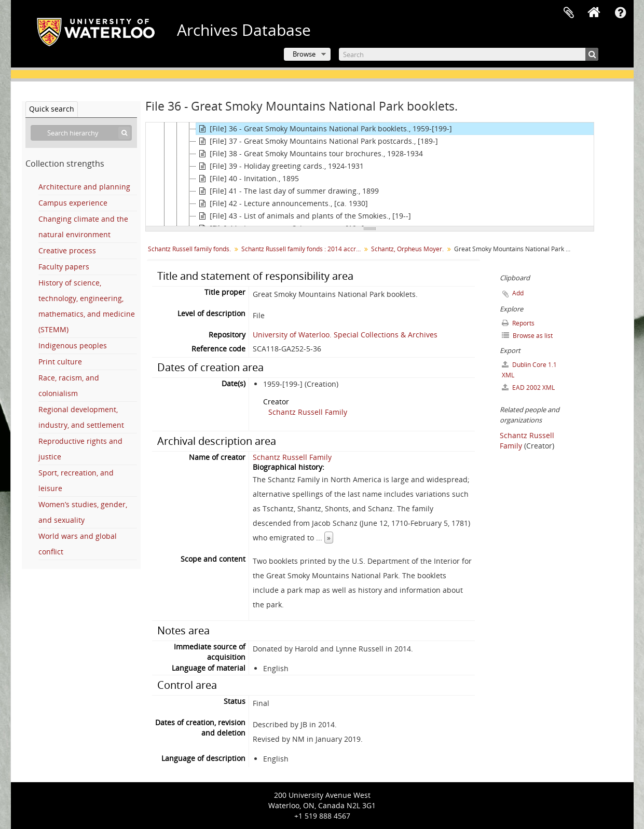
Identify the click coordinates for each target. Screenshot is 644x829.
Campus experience (73, 203)
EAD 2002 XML (528, 388)
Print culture (60, 362)
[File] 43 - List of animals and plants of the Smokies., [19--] (304, 216)
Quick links (621, 13)
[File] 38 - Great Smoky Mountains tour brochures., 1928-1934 (310, 154)
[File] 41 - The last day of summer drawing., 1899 (287, 191)
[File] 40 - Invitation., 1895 (248, 179)
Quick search (52, 109)
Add (518, 293)
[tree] (370, 174)
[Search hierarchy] (81, 133)
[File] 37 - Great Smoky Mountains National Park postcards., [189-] (317, 141)
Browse (304, 54)
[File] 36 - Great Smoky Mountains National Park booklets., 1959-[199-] (324, 129)
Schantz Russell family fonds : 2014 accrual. (302, 249)
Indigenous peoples (73, 345)
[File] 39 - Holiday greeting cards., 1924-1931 (280, 166)
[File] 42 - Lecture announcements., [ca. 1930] (282, 203)
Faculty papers (64, 267)
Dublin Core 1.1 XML (529, 370)
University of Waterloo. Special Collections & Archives (345, 335)
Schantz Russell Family (308, 412)
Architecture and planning (84, 187)
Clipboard (569, 13)
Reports (518, 323)
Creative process (67, 250)
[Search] (469, 54)
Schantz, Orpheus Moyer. (407, 249)
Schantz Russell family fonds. (189, 249)
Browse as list (527, 336)
